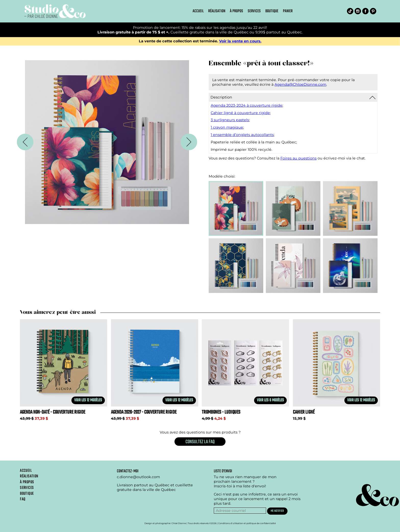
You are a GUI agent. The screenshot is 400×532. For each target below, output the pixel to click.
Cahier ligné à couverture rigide (240, 113)
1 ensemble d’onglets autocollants (242, 135)
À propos (236, 11)
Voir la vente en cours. (240, 41)
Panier (288, 11)
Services (254, 11)
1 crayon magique (227, 127)
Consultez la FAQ (200, 442)
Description (221, 97)
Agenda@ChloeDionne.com (300, 84)
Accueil (198, 11)
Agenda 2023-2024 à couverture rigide (247, 105)
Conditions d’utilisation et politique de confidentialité (247, 523)
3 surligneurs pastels (230, 120)
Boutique (272, 11)
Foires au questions (298, 158)
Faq (23, 499)
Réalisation (217, 11)
